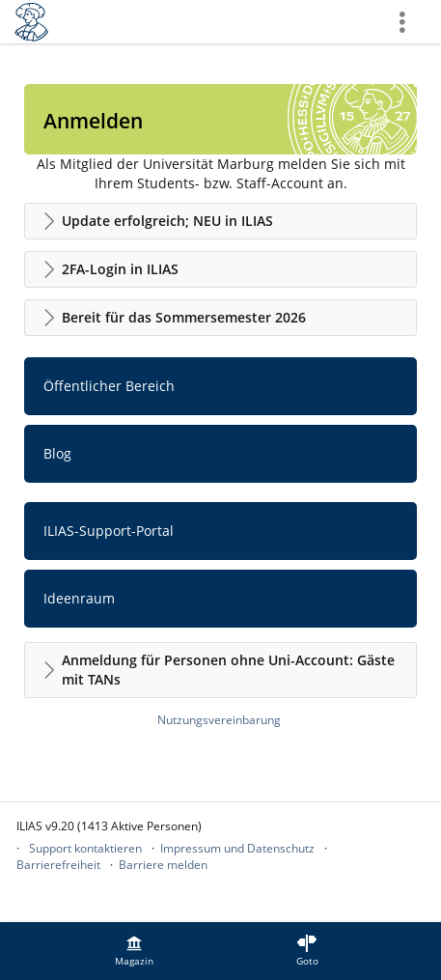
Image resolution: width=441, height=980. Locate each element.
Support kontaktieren (85, 848)
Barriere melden (163, 865)
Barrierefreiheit (58, 865)
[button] (220, 221)
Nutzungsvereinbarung (219, 720)
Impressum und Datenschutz (237, 848)
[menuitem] (134, 951)
